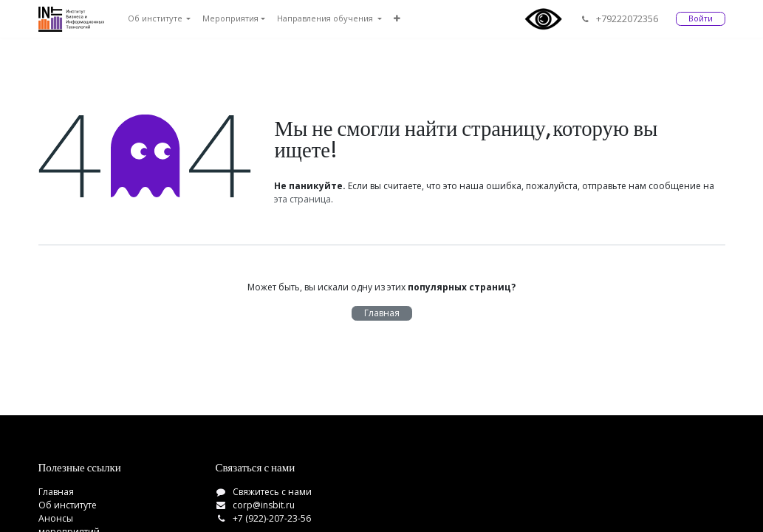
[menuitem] (160, 19)
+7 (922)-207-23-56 (272, 518)
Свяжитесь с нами (272, 492)
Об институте (68, 505)
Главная (382, 313)
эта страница (302, 199)
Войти (701, 18)
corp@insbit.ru (264, 505)
